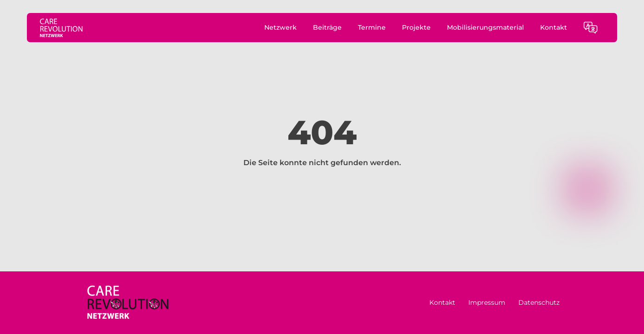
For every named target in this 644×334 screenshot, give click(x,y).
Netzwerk (281, 27)
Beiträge (327, 27)
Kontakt (554, 27)
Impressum (487, 302)
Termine (372, 27)
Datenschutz (539, 302)
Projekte (416, 27)
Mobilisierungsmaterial (485, 27)
